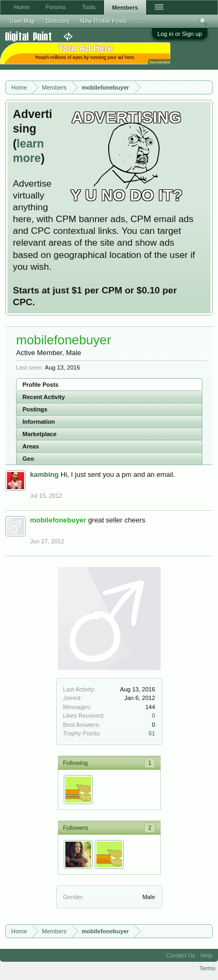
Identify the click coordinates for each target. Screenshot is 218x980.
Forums (55, 7)
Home (22, 7)
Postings (35, 409)
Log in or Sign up (180, 34)
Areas (31, 446)
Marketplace (40, 434)
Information (39, 422)
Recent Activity (44, 397)
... (140, 21)
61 (152, 733)
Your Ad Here (160, 62)
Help (206, 955)
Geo (28, 459)
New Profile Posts (104, 21)
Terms (207, 968)
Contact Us (181, 955)
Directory (58, 21)
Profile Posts (40, 385)
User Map (22, 21)
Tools (89, 7)
